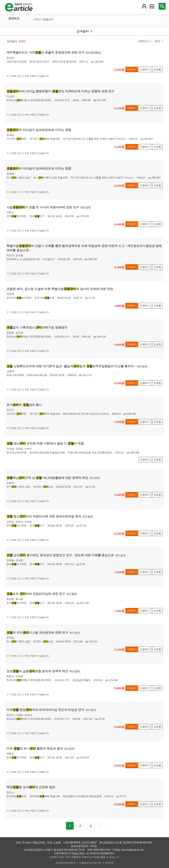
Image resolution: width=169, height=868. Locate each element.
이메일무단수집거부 (90, 863)
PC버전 (110, 863)
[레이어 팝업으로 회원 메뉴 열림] (144, 6)
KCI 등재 (86, 207)
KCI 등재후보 (93, 53)
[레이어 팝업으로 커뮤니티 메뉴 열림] (152, 6)
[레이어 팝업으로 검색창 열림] (162, 6)
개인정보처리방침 (65, 863)
